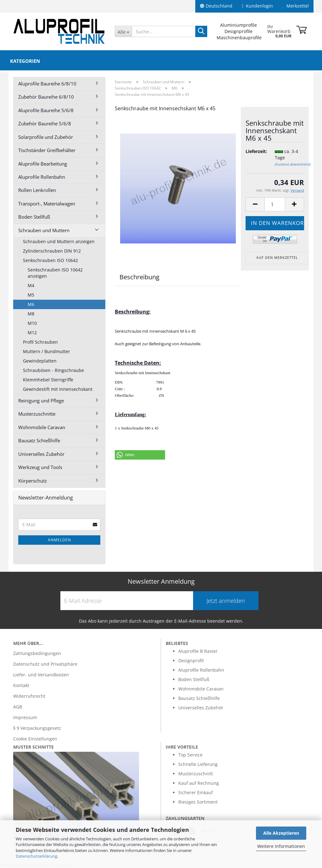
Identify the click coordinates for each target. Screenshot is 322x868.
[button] (140, 455)
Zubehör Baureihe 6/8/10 (46, 97)
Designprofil (191, 661)
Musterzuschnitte (37, 414)
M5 (31, 295)
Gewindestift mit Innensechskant (58, 389)
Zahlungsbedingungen (37, 653)
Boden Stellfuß (34, 217)
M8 (31, 314)
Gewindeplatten (40, 361)
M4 (31, 285)
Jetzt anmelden (226, 601)
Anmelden (59, 540)
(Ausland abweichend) (293, 164)
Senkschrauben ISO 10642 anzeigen (55, 273)
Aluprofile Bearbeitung (43, 164)
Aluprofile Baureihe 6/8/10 (47, 84)
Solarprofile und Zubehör (46, 137)
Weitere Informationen (281, 846)
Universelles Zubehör (41, 454)
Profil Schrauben (40, 342)
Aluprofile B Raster (198, 651)
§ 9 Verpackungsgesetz (37, 728)
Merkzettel (296, 6)
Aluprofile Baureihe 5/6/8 (46, 110)
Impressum (25, 717)
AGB (18, 707)
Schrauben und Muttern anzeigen (59, 241)
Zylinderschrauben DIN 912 (52, 251)
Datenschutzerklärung (36, 856)
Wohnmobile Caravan (42, 427)
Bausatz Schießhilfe (39, 440)
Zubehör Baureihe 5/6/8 (45, 123)
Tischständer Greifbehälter (47, 150)
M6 (31, 304)
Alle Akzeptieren (281, 833)
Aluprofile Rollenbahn (42, 177)
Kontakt (21, 685)
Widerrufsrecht (29, 696)
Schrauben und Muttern (44, 230)
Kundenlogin (257, 6)
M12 (32, 333)
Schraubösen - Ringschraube (53, 370)
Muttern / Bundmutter (47, 351)
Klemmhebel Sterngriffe (48, 380)
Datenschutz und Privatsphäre (45, 664)
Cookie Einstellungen (35, 739)
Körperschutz (33, 481)
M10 (32, 323)
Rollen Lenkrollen (37, 190)
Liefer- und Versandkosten (41, 675)
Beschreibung (139, 277)
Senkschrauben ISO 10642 (50, 260)
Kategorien (25, 61)
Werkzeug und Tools (40, 467)
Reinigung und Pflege (41, 401)
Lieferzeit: (255, 151)
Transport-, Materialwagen (47, 204)
